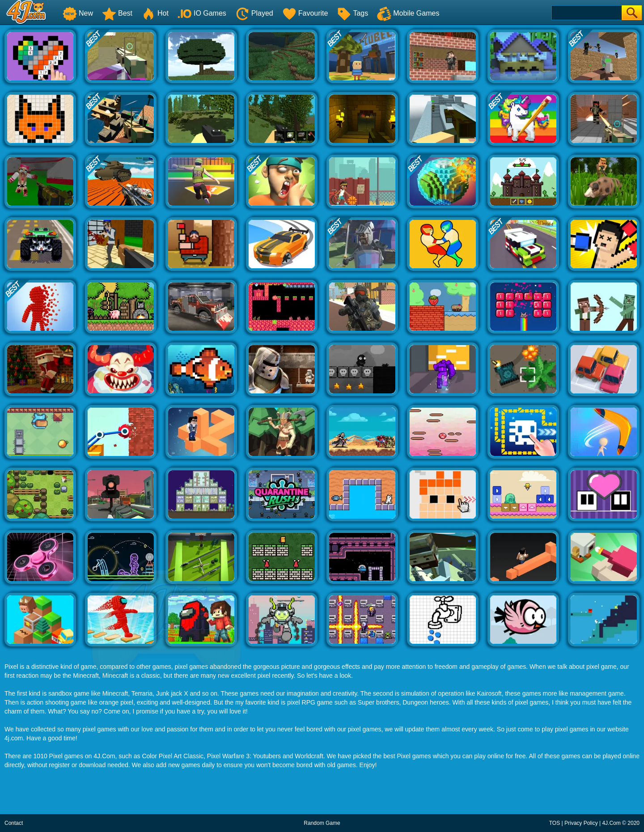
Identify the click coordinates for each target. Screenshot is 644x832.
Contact (14, 823)
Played (254, 13)
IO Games (202, 13)
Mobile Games (408, 13)
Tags (352, 13)
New (78, 13)
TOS (555, 823)
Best (117, 13)
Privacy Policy (581, 823)
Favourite (305, 13)
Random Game (322, 823)
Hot (155, 13)
